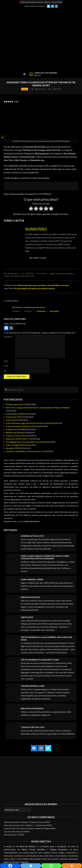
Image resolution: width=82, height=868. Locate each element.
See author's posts (38, 258)
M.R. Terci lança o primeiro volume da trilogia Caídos (34, 828)
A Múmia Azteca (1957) (15, 404)
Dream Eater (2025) (14, 417)
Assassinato (61, 274)
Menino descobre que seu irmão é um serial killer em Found (43, 285)
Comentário (8, 337)
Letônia (7, 276)
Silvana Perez (36, 229)
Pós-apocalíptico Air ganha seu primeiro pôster (35, 288)
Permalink (41, 311)
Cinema (25, 89)
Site (5, 371)
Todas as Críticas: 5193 (15, 436)
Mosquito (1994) (13, 448)
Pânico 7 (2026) (18, 835)
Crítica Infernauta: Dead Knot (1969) (21, 426)
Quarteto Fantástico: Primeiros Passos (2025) (30, 822)
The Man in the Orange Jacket (23, 276)
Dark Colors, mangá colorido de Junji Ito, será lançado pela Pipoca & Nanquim (38, 408)
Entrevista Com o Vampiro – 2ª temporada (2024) (31, 825)
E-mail (6, 366)
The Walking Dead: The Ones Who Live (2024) (25, 442)
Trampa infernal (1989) (15, 429)
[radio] (31, 209)
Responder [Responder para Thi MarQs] (54, 311)
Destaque (70, 274)
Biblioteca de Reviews (15, 433)
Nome (6, 361)
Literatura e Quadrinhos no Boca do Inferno (24, 451)
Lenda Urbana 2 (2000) (15, 414)
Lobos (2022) (11, 420)
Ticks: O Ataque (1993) (15, 445)
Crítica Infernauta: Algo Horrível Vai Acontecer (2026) (28, 423)
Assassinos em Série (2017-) (17, 439)
